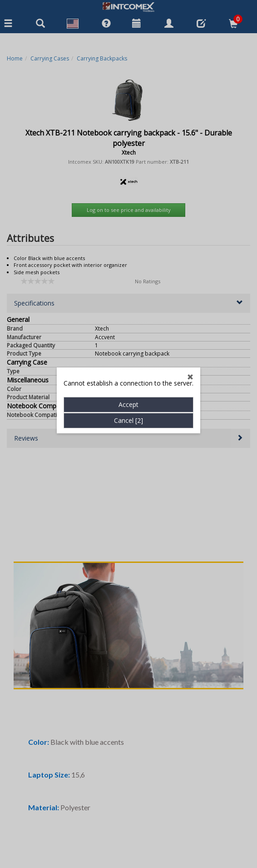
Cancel (128, 317)
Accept (128, 301)
